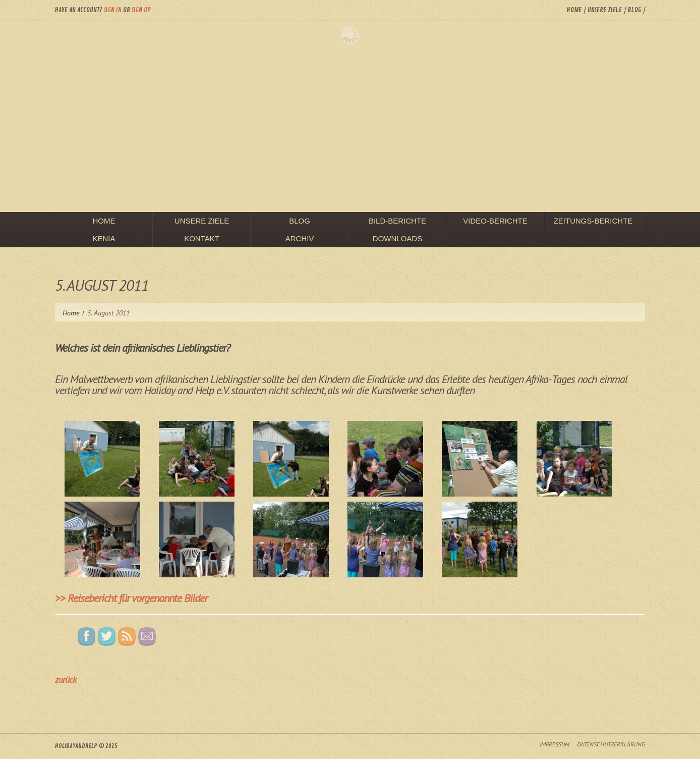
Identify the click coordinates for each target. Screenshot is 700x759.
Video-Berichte (495, 221)
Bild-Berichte (397, 221)
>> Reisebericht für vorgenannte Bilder (131, 598)
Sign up (141, 10)
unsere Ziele (605, 10)
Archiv (300, 238)
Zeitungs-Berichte (593, 221)
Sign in (113, 10)
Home (574, 10)
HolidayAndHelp (76, 746)
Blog (634, 10)
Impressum (555, 744)
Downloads (397, 238)
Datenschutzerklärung (611, 744)
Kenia (104, 238)
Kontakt (202, 238)
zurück (66, 680)
